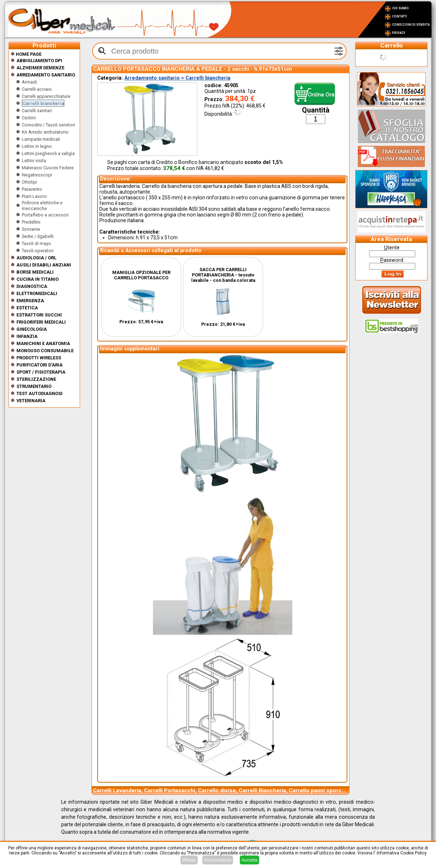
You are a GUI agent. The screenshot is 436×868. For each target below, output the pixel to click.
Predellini (31, 222)
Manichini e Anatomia (43, 343)
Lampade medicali (41, 139)
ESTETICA (27, 308)
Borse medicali (35, 272)
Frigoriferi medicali (41, 322)
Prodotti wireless (39, 358)
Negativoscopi (37, 175)
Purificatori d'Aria (39, 365)
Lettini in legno (37, 146)
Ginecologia (32, 329)
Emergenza (30, 301)
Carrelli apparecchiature (46, 96)
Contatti (400, 16)
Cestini (29, 118)
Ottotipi (29, 182)
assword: (392, 260)
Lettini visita (34, 161)
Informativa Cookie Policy (402, 853)
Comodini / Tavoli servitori (48, 125)
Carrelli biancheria (43, 103)
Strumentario (34, 386)
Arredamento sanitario (46, 75)
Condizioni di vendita (411, 25)
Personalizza (218, 860)
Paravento (32, 189)
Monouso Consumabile (45, 351)
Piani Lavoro (34, 196)
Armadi (29, 82)
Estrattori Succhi (39, 315)
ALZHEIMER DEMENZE (40, 68)
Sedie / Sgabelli (38, 236)
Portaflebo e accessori (45, 215)
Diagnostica (32, 286)
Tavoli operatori (38, 251)
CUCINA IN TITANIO (38, 279)
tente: (392, 248)
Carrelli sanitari (37, 111)
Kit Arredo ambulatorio (45, 132)
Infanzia (27, 336)
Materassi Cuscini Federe (48, 168)
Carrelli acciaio (37, 89)
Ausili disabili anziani (44, 265)
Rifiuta (189, 860)
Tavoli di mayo (36, 243)
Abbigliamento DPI (39, 61)
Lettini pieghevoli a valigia (48, 153)
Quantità (316, 110)
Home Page (26, 54)
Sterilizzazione (36, 379)
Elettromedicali (37, 293)
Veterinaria (31, 401)
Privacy (399, 33)
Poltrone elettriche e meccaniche (42, 206)
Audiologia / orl (36, 258)
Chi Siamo (400, 8)
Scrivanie (31, 229)
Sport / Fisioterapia (41, 372)
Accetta (249, 860)
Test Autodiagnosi (39, 393)
